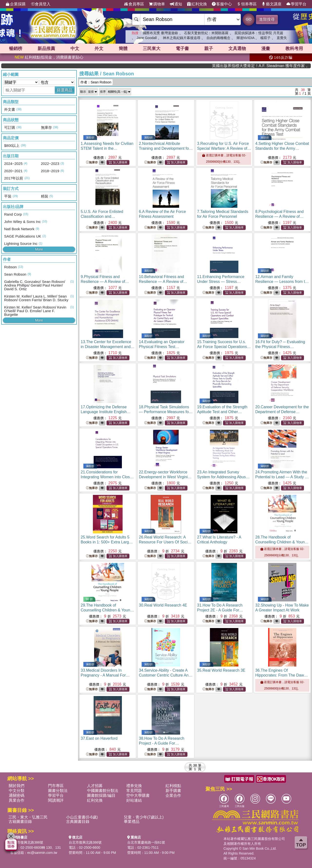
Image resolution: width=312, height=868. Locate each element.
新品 (46, 49)
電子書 (182, 49)
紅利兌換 (197, 4)
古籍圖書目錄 (20, 822)
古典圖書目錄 (78, 822)
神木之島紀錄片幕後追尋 (182, 38)
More (39, 249)
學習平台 (296, 4)
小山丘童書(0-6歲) (82, 817)
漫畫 (266, 49)
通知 (176, 4)
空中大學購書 (138, 795)
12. (282, 282)
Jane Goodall (147, 38)
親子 (209, 49)
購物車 (157, 4)
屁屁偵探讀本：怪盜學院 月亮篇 (259, 33)
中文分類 (17, 791)
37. (99, 738)
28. (282, 542)
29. (107, 610)
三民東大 (152, 49)
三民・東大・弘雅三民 (28, 817)
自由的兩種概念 (218, 38)
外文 (99, 49)
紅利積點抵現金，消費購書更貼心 (49, 57)
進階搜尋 (267, 19)
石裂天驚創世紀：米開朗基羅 (206, 33)
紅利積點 (173, 786)
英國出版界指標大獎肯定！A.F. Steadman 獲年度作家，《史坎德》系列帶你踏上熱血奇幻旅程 (279, 66)
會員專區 (134, 4)
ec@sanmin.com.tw (42, 853)
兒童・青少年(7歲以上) (144, 817)
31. (220, 610)
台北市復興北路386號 (27, 842)
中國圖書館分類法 (103, 791)
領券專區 (247, 4)
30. (163, 605)
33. (105, 675)
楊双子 (265, 38)
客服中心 (222, 4)
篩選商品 (65, 90)
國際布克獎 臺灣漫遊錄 (160, 33)
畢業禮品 (132, 822)
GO (249, 19)
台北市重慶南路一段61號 (146, 842)
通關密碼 (17, 795)
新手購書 (173, 791)
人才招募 (95, 786)
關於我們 (17, 786)
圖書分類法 (58, 791)
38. (162, 743)
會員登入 (40, 4)
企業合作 (173, 795)
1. (107, 148)
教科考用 (294, 49)
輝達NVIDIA (246, 38)
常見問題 (134, 791)
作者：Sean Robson (96, 82)
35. (221, 670)
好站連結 (134, 800)
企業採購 (16, 4)
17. (106, 412)
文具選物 (237, 49)
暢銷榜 (16, 49)
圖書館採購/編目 (101, 795)
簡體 (123, 49)
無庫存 (92, 163)
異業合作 (17, 800)
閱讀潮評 (56, 800)
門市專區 (56, 786)
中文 (75, 49)
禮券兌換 (134, 786)
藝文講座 (272, 4)
